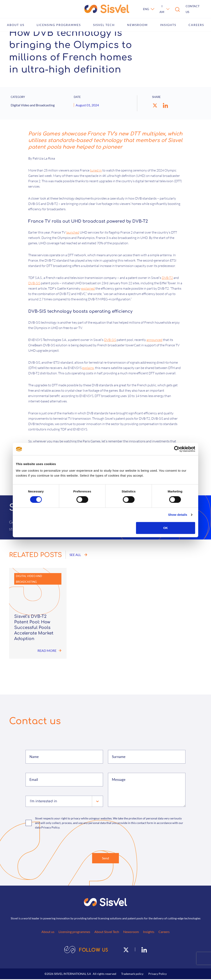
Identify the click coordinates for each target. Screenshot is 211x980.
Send (105, 858)
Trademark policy (132, 975)
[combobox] (30, 801)
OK (166, 528)
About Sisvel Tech (107, 932)
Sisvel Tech (104, 25)
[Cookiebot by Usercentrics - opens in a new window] (177, 449)
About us (16, 25)
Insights (168, 25)
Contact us (193, 9)
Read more (49, 650)
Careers (196, 25)
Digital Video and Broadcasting (29, 579)
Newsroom (137, 25)
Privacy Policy (158, 975)
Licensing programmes (59, 25)
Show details (178, 515)
